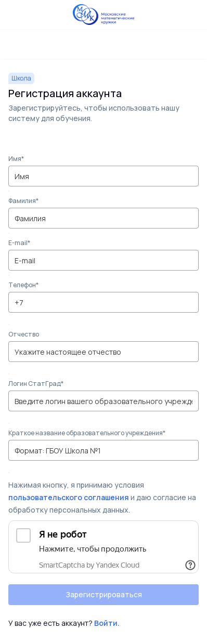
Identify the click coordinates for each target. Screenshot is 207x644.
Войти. (107, 623)
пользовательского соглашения (69, 497)
